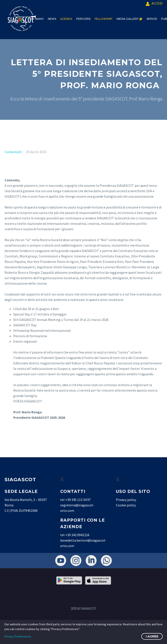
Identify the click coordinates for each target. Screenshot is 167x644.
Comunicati (13, 152)
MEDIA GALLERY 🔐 (129, 19)
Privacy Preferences (18, 636)
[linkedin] (91, 561)
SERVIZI (152, 19)
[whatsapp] (106, 561)
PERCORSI (83, 19)
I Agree (152, 636)
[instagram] (76, 561)
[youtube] (61, 561)
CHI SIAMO (37, 19)
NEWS (52, 19)
